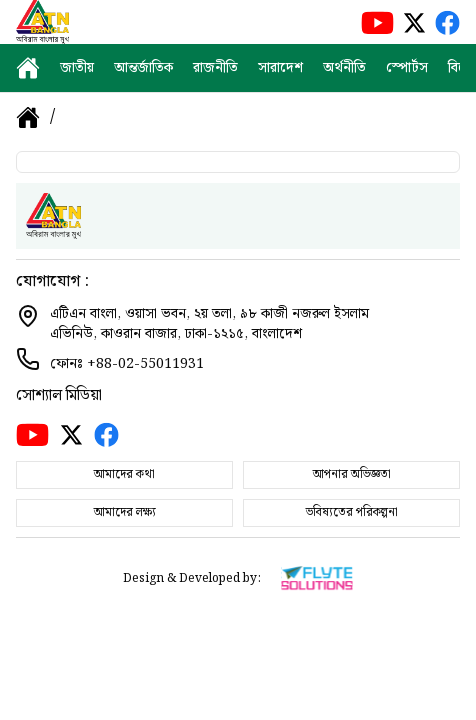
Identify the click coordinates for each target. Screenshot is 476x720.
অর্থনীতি (344, 68)
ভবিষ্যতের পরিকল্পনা (352, 512)
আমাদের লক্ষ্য (125, 512)
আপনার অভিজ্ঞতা (352, 474)
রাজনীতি (215, 68)
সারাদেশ (280, 68)
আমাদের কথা (124, 474)
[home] (28, 68)
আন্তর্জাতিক (143, 68)
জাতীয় (77, 68)
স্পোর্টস (407, 68)
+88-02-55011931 (145, 364)
